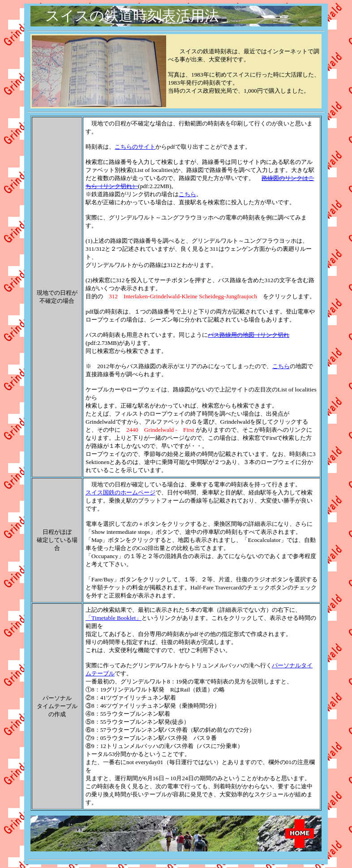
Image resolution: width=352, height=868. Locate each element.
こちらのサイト (135, 147)
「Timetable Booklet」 (114, 618)
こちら (187, 194)
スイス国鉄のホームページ (120, 492)
